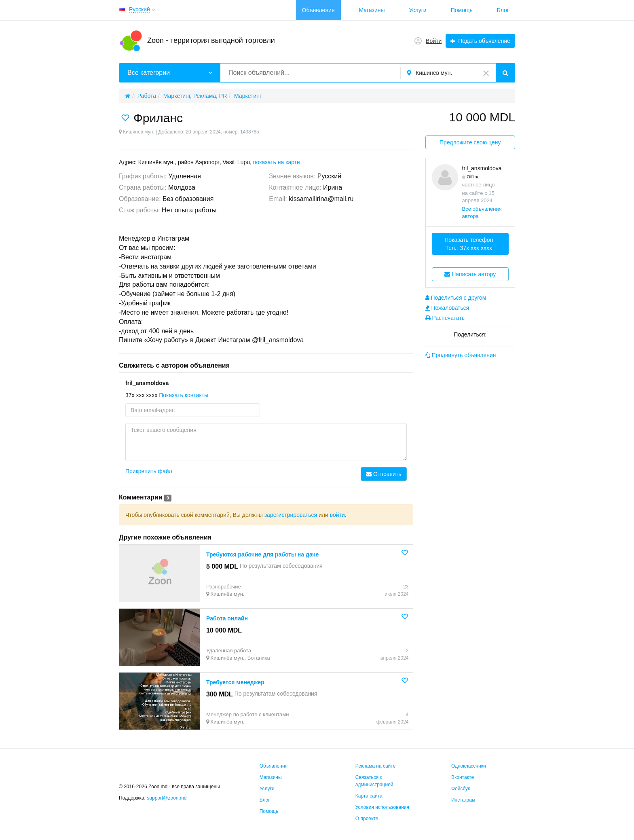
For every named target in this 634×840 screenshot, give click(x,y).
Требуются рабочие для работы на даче (262, 554)
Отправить (384, 474)
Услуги (418, 10)
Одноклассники (469, 766)
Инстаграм (463, 800)
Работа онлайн (227, 618)
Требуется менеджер (235, 682)
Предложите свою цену (470, 142)
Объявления (318, 10)
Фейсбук (461, 789)
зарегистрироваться (291, 515)
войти (337, 515)
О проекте (367, 819)
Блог (503, 10)
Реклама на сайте (376, 766)
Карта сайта (369, 796)
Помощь (462, 10)
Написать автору (470, 274)
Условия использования (382, 807)
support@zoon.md (167, 798)
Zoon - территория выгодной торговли (211, 40)
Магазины (372, 10)
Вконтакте (463, 777)
